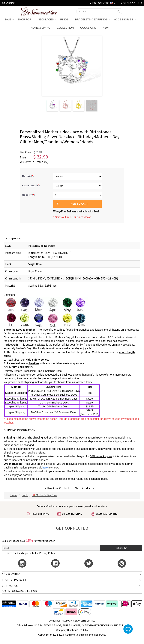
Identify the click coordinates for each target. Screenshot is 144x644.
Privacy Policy (47, 553)
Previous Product (57, 488)
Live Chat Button (128, 629)
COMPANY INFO (11, 574)
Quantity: (28, 195)
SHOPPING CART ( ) (131, 3)
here (20, 479)
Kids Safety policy (37, 360)
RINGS (66, 19)
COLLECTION (67, 28)
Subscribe (121, 548)
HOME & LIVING (42, 28)
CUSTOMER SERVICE (14, 580)
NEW (106, 28)
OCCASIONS (89, 28)
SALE (9, 19)
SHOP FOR (26, 19)
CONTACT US (10, 586)
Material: (28, 176)
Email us (34, 363)
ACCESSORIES (125, 19)
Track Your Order (99, 3)
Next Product (84, 488)
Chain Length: (31, 186)
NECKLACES (47, 19)
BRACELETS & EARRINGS (93, 19)
